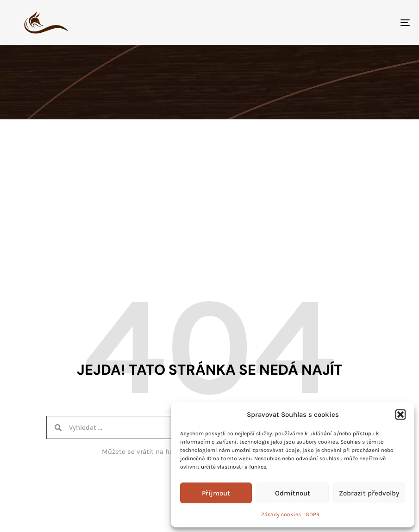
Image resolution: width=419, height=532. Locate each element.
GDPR (313, 514)
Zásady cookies (281, 514)
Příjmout (216, 493)
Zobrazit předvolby (369, 493)
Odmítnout (293, 493)
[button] (400, 414)
